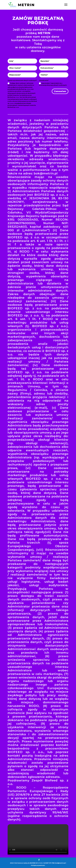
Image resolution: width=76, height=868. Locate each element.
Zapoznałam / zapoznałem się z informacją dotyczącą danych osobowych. (53, 84)
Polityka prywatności (38, 865)
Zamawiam (60, 91)
